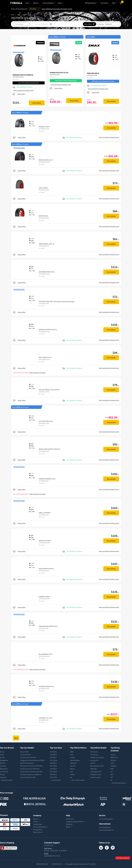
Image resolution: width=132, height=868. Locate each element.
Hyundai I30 (94, 760)
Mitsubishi (73, 763)
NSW (112, 769)
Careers (35, 822)
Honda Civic (94, 755)
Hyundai (73, 766)
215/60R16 (53, 755)
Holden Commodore (97, 757)
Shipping (69, 824)
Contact (70, 819)
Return (68, 827)
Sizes (24, 15)
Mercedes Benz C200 (97, 766)
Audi (72, 772)
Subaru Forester (95, 777)
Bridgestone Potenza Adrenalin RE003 (32, 760)
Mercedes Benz (75, 760)
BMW (72, 752)
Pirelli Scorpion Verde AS (28, 757)
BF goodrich (4, 769)
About (36, 819)
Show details (37, 103)
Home (13, 15)
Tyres (19, 15)
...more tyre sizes (55, 780)
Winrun (2, 752)
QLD (112, 774)
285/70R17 (53, 774)
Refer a (38, 832)
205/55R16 (53, 752)
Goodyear (3, 777)
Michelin (3, 763)
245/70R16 (53, 760)
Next (16, 738)
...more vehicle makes (77, 780)
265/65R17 (53, 763)
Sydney (113, 755)
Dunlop (2, 774)
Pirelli (2, 755)
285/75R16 (53, 777)
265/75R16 (53, 772)
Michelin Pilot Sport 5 (27, 763)
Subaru (72, 769)
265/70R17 (53, 769)
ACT (112, 777)
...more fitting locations (118, 783)
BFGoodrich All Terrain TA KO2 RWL (31, 766)
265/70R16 (53, 766)
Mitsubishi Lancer (96, 774)
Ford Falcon (94, 752)
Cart (122, 2)
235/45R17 (53, 757)
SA (111, 780)
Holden (73, 774)
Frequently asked (76, 822)
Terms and (41, 827)
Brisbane (114, 760)
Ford (72, 755)
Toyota (72, 757)
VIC (112, 772)
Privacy (38, 829)
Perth (112, 763)
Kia (71, 777)
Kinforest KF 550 (25, 755)
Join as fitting (107, 819)
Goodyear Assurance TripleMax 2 (31, 774)
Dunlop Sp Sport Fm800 (28, 777)
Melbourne (114, 757)
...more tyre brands (6, 780)
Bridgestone (4, 760)
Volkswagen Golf (96, 772)
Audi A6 (93, 763)
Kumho (2, 757)
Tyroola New (107, 830)
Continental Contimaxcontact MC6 (31, 772)
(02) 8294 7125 (49, 845)
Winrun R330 (24, 752)
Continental (4, 772)
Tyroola (38, 824)
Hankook (3, 766)
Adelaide (114, 766)
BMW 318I (94, 769)
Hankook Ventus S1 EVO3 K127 (30, 769)
